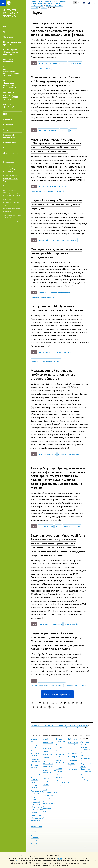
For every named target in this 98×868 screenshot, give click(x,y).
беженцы (42, 292)
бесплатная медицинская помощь (52, 681)
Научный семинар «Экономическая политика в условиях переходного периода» (56, 204)
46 (77, 703)
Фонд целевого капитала (34, 785)
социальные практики (72, 526)
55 (60, 707)
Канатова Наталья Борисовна (10, 180)
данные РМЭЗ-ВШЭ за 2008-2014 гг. (53, 63)
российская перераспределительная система (48, 191)
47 (81, 703)
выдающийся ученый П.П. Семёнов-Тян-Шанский (55, 352)
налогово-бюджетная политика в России (54, 186)
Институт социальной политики (63, 728)
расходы (64, 130)
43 (65, 703)
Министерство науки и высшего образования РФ (86, 747)
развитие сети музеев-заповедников (46, 357)
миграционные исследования (43, 297)
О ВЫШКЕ (35, 735)
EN (79, 3)
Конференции (9, 125)
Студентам (8, 130)
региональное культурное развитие (45, 361)
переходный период (47, 240)
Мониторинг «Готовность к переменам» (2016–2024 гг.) (10, 84)
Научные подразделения (40, 728)
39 (48, 703)
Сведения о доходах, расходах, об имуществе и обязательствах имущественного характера (37, 804)
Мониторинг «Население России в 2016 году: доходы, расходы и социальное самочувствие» (55, 81)
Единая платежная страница (35, 837)
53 (53, 707)
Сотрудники (9, 37)
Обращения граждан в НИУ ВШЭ (35, 777)
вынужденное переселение (59, 292)
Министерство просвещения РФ (86, 758)
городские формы (46, 526)
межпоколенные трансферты (50, 624)
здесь (60, 858)
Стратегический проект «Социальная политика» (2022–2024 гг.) (11, 71)
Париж (58, 526)
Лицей (46, 739)
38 (44, 703)
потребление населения (41, 68)
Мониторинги (61, 751)
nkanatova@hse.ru (16, 222)
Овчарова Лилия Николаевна (10, 170)
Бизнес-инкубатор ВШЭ (47, 787)
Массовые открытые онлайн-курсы (86, 777)
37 (40, 703)
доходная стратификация (49, 130)
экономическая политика (67, 240)
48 (33, 707)
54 (57, 707)
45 (73, 703)
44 (69, 703)
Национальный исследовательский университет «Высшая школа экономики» (59, 725)
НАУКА (59, 735)
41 (57, 703)
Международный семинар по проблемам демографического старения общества (53, 374)
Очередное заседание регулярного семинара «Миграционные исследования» (56, 253)
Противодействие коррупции (37, 792)
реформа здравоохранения (76, 685)
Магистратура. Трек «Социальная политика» (11, 107)
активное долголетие (47, 454)
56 (64, 707)
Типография (72, 757)
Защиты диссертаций (60, 761)
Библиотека (72, 739)
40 (53, 703)
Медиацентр (73, 760)
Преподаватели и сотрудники (36, 760)
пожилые (35, 459)
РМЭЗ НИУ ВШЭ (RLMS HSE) (10, 60)
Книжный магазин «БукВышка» (72, 751)
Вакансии (7, 148)
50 (41, 707)
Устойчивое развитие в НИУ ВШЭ (35, 753)
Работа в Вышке (34, 845)
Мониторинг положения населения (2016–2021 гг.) (11, 96)
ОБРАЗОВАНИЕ (50, 735)
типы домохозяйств (72, 624)
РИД (5, 114)
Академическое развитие (61, 767)
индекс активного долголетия (70, 454)
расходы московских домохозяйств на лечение (48, 685)
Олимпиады (47, 748)
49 (37, 707)
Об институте (9, 26)
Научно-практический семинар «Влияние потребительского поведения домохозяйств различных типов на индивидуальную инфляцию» (58, 29)
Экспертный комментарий (9, 136)
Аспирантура (48, 767)
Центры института (11, 32)
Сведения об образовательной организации (37, 818)
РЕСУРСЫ (72, 735)
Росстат (73, 130)
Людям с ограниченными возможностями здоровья (37, 828)
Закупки (33, 771)
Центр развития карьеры (46, 778)
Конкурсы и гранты (60, 773)
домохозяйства (75, 63)
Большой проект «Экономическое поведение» (11, 52)
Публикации (72, 769)
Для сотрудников (11, 153)
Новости (80, 728)
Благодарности (10, 142)
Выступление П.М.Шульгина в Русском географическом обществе (57, 308)
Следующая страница (57, 694)
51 (45, 707)
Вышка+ (46, 757)
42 (61, 703)
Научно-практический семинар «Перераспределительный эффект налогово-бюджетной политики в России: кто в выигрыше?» (56, 145)
